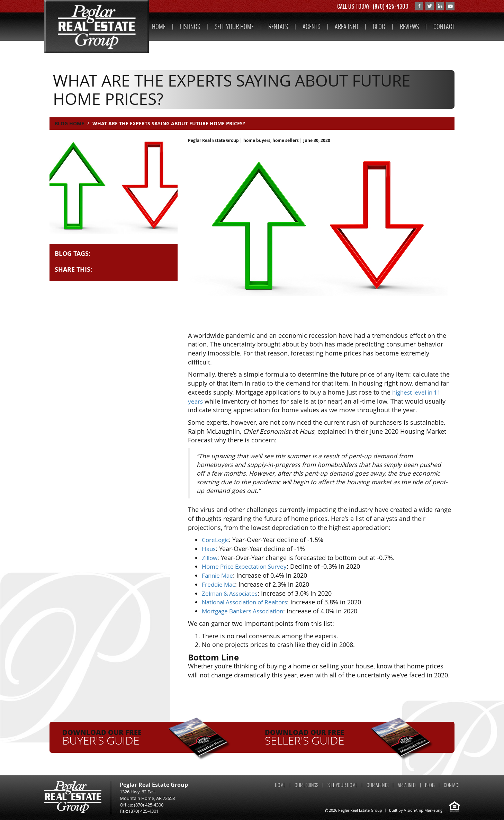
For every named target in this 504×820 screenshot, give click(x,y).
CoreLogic (216, 540)
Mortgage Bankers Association (246, 611)
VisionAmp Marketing (423, 810)
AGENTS (311, 26)
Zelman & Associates (232, 593)
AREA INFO (346, 26)
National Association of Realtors (249, 602)
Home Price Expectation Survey (247, 566)
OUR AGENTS (377, 785)
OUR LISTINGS (306, 785)
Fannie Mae (219, 575)
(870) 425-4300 (391, 6)
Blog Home (69, 123)
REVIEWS (409, 26)
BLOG (379, 26)
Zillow (210, 558)
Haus (209, 549)
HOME (159, 26)
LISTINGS (190, 26)
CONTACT (444, 26)
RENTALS (278, 26)
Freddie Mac (220, 584)
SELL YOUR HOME (234, 26)
